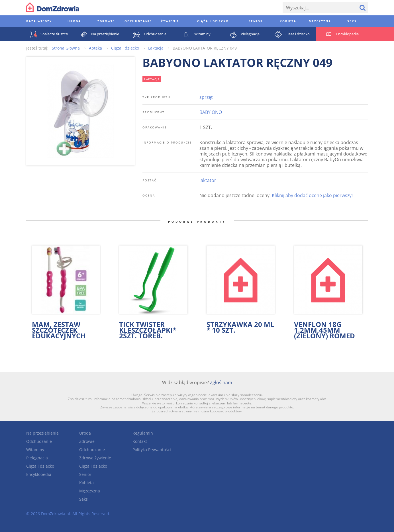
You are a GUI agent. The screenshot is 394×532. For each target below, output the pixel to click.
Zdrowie (87, 441)
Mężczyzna (90, 491)
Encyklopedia (39, 474)
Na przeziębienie (42, 433)
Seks (83, 499)
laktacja (152, 79)
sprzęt (206, 97)
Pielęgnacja (37, 458)
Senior (85, 474)
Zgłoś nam (221, 382)
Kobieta (86, 483)
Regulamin (143, 433)
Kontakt (140, 441)
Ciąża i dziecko (40, 466)
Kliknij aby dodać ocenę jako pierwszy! (312, 195)
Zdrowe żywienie (95, 458)
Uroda (85, 433)
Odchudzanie (39, 441)
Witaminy (35, 450)
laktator (208, 180)
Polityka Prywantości (152, 450)
